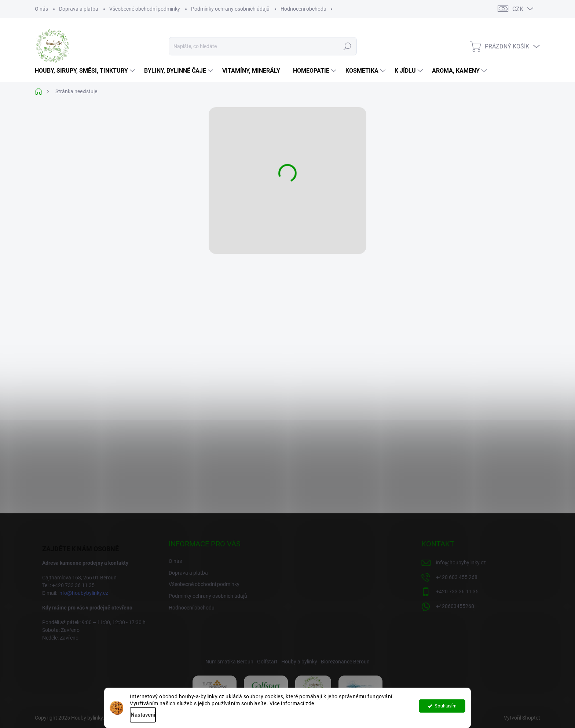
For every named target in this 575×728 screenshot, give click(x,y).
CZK (518, 9)
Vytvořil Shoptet (522, 718)
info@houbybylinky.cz (83, 593)
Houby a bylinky (299, 662)
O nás (41, 9)
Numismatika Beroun (229, 662)
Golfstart (267, 662)
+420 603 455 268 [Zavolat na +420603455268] (457, 577)
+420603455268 (455, 606)
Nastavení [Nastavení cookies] (143, 715)
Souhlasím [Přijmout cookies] (446, 708)
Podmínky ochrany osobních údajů (230, 9)
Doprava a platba (79, 9)
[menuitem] (86, 71)
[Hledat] (263, 46)
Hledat (347, 46)
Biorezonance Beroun (345, 662)
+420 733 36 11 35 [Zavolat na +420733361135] (457, 591)
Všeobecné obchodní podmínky (145, 9)
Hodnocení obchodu (303, 9)
